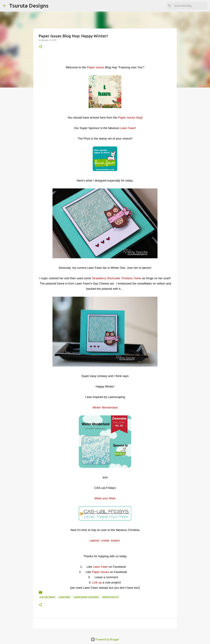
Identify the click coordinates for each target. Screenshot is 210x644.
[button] (41, 47)
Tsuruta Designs (29, 6)
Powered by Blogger (105, 639)
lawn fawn (64, 597)
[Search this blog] (190, 6)
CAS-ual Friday (47, 597)
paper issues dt (111, 597)
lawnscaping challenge (86, 597)
